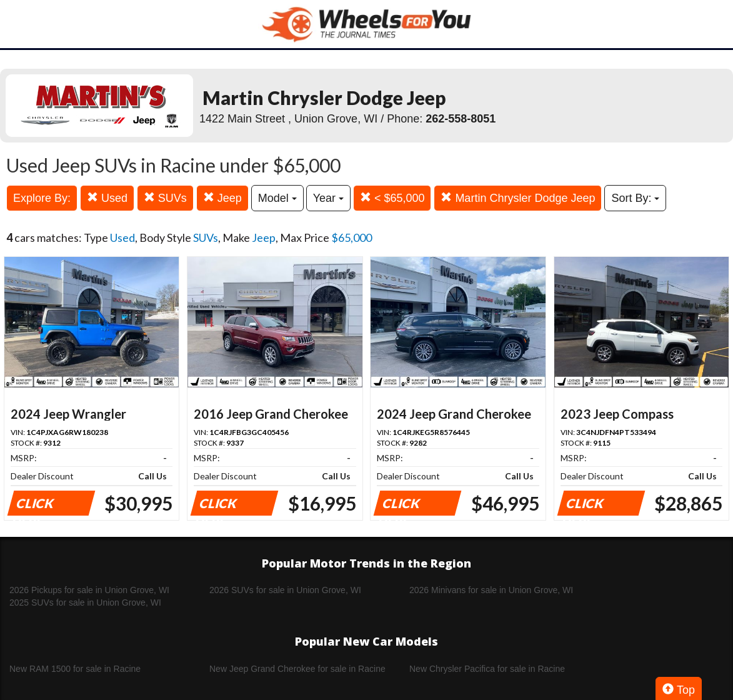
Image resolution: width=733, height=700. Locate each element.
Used (107, 198)
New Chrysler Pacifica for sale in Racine (487, 669)
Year (328, 198)
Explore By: (42, 198)
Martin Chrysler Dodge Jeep (518, 198)
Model (277, 198)
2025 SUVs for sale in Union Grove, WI (85, 602)
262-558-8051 (461, 119)
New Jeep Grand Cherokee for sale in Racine (297, 669)
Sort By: (635, 198)
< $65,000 (392, 198)
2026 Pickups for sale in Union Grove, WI (89, 590)
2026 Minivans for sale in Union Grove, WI (491, 590)
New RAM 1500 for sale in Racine (75, 669)
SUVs (165, 198)
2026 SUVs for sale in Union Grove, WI (285, 590)
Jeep (222, 198)
